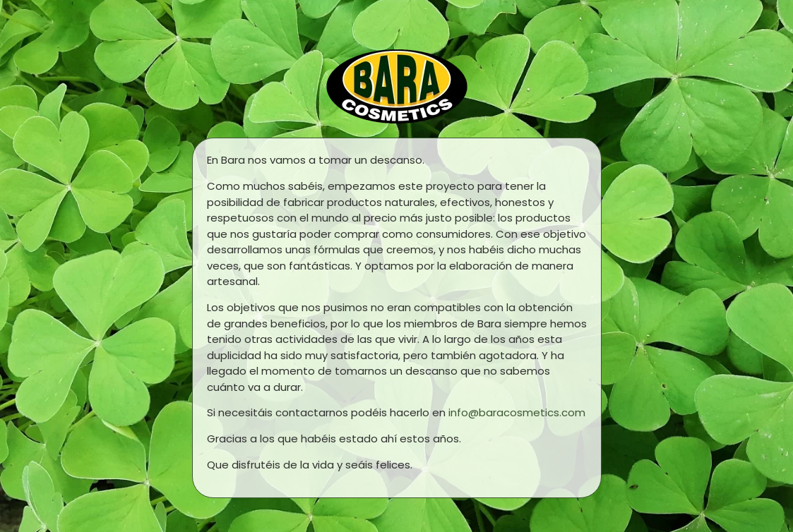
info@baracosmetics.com (517, 412)
